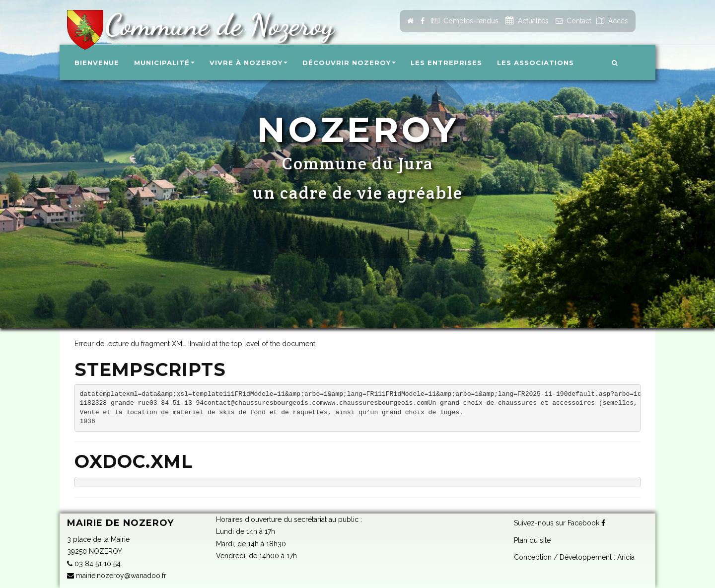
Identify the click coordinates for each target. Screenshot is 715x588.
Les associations (536, 63)
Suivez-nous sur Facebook (560, 523)
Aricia (626, 557)
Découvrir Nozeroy (349, 63)
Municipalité (164, 63)
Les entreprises (446, 63)
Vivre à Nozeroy (249, 63)
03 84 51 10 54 (94, 564)
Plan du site (532, 540)
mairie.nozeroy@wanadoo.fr (117, 576)
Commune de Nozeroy (215, 25)
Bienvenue (97, 63)
